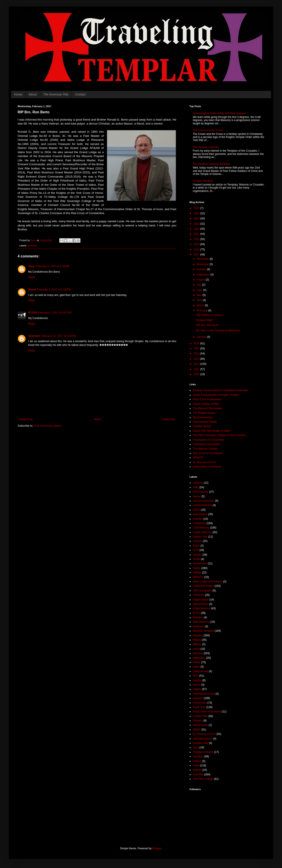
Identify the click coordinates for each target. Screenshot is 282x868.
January (202, 337)
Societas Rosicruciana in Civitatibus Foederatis (220, 390)
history (197, 568)
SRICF (197, 730)
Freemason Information (206, 444)
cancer (197, 496)
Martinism (199, 626)
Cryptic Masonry (202, 532)
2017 (197, 255)
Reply (32, 277)
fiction (196, 546)
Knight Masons (201, 608)
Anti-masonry (201, 492)
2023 (197, 224)
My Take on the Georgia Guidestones (218, 330)
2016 (197, 343)
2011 (197, 369)
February (202, 310)
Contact (80, 94)
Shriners (198, 721)
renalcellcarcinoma (204, 694)
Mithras (197, 644)
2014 (197, 354)
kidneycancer (201, 604)
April (200, 300)
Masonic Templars (203, 631)
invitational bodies (203, 586)
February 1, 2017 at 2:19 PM (54, 290)
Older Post (169, 419)
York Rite (198, 774)
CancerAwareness (204, 501)
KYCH (196, 613)
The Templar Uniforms (206, 147)
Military (197, 640)
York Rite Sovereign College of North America (219, 435)
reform (197, 685)
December (203, 259)
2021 (197, 234)
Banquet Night (204, 320)
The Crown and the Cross (208, 130)
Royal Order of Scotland (207, 467)
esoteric (197, 541)
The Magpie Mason (204, 413)
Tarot (196, 747)
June (200, 290)
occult (196, 649)
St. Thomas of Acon (204, 462)
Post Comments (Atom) (47, 426)
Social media (200, 725)
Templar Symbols (203, 181)
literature (198, 617)
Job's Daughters (202, 591)
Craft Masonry (201, 528)
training (197, 761)
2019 (197, 244)
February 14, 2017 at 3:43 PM (59, 336)
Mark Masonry (201, 622)
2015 (197, 349)
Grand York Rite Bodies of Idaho (212, 431)
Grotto (196, 559)
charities (198, 519)
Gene (32, 266)
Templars (198, 756)
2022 (197, 229)
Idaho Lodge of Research (208, 582)
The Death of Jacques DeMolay (211, 164)
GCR (196, 550)
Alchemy (198, 483)
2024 (197, 218)
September (204, 275)
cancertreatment (202, 505)
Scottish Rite (200, 716)
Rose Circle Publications (207, 399)
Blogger (157, 848)
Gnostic (197, 555)
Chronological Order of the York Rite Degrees (219, 113)
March (201, 305)
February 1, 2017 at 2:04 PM (53, 266)
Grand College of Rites (206, 404)
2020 (197, 239)
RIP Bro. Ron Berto (207, 325)
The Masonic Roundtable (207, 408)
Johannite (199, 595)
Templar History (202, 426)
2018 (197, 250)
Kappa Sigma (201, 600)
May (200, 295)
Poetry (197, 662)
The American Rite (56, 94)
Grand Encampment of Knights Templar (216, 395)
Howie (32, 290)
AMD (196, 487)
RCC (196, 676)
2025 (197, 213)
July (199, 285)
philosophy (199, 658)
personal (32, 246)
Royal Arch (199, 707)
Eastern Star (200, 537)
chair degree (200, 514)
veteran (197, 770)
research (198, 698)
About (33, 94)
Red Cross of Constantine (208, 453)
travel (196, 765)
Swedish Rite (200, 743)
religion (197, 689)
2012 (197, 364)
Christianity (199, 523)
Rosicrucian (200, 703)
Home (18, 94)
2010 (197, 374)
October (202, 269)
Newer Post (26, 419)
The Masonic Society (205, 449)
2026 (197, 208)
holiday (197, 573)
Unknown (34, 336)
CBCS (196, 510)
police (196, 667)
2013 (197, 359)
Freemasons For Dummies (208, 440)
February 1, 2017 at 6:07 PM (55, 313)
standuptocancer (203, 739)
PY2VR (32, 313)
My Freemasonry (203, 417)
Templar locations (203, 752)
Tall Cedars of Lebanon (210, 315)
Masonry (198, 635)
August (201, 280)
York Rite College (203, 779)
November (203, 264)
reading (197, 680)
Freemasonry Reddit (205, 422)
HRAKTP (198, 458)
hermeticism (200, 563)
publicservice (200, 671)
